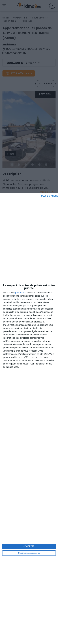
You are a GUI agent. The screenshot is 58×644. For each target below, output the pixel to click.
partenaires (21, 293)
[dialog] (29, 419)
